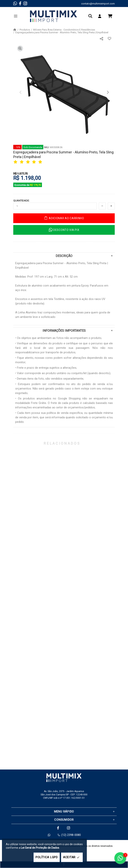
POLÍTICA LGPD (47, 857)
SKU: (47, 147)
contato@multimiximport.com (98, 4)
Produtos (25, 30)
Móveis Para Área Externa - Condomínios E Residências (64, 30)
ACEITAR (72, 857)
